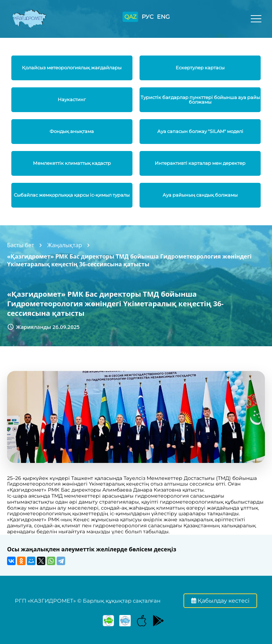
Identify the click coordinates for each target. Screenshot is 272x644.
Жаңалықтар (64, 245)
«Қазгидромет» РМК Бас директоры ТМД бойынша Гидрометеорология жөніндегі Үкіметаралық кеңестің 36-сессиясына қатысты (129, 260)
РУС (148, 17)
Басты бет (21, 245)
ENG (163, 17)
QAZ (130, 17)
